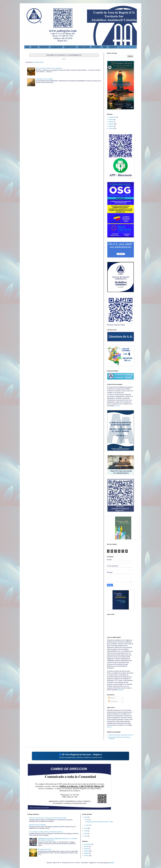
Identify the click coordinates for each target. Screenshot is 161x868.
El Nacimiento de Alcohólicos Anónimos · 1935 (99, 822)
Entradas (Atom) (39, 62)
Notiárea (111, 124)
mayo (88, 825)
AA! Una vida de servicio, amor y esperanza (49, 68)
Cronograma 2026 (56, 47)
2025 (86, 828)
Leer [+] (117, 406)
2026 (86, 817)
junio (87, 820)
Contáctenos (113, 47)
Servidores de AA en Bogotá (45, 79)
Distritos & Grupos (84, 47)
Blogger (112, 863)
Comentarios (113, 701)
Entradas (112, 698)
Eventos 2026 (44, 47)
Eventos (111, 120)
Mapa (105, 47)
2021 (86, 836)
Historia (111, 122)
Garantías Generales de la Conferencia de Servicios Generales (48, 818)
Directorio (34, 47)
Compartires (112, 117)
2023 (86, 831)
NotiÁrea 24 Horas (70, 47)
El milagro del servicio (45, 849)
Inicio (27, 47)
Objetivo (111, 126)
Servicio (111, 128)
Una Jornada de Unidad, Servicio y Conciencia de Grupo (46, 832)
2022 (86, 834)
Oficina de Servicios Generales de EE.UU (121, 735)
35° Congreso (96, 47)
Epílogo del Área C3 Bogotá (37, 825)
